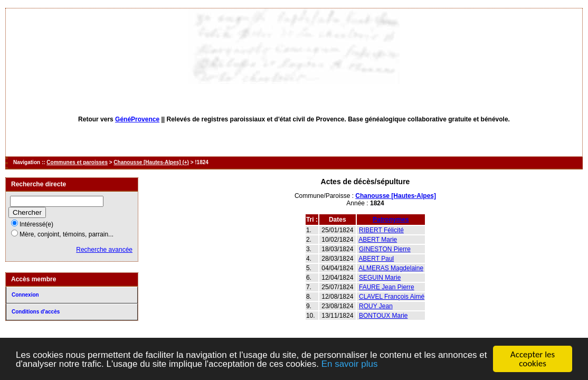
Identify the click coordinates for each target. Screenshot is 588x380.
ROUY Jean (376, 306)
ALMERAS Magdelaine (391, 268)
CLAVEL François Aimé (392, 297)
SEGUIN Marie (380, 278)
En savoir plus (350, 366)
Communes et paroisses (77, 162)
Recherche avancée (104, 250)
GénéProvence (137, 119)
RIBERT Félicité (381, 230)
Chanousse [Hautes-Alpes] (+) (151, 162)
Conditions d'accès (36, 312)
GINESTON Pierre (385, 249)
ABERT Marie (378, 240)
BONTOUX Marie (383, 316)
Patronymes (391, 220)
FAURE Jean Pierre (387, 287)
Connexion (25, 295)
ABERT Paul (376, 259)
